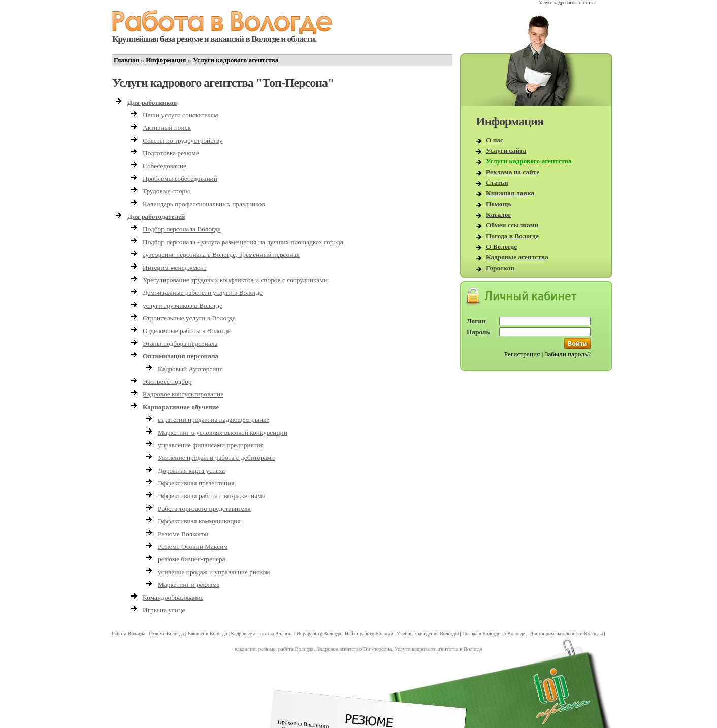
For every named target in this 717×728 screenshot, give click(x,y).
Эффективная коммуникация (199, 521)
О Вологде (501, 246)
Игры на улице (164, 610)
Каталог (499, 214)
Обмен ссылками (512, 225)
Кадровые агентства (517, 257)
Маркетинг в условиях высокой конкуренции (223, 432)
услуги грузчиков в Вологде (183, 305)
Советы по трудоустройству (183, 140)
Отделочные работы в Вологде (187, 331)
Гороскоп (500, 268)
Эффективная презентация (196, 483)
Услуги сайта (506, 151)
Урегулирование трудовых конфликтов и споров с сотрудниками (235, 280)
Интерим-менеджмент (175, 267)
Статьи (497, 183)
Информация (166, 60)
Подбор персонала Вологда (182, 229)
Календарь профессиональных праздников (204, 204)
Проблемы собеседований (180, 178)
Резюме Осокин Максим (193, 547)
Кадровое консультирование (183, 394)
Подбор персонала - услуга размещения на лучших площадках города (243, 242)
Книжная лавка (510, 193)
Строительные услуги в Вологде (189, 318)
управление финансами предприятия (211, 445)
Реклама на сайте (513, 172)
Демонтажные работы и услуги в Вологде (203, 293)
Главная (126, 60)
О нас (495, 140)
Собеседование (165, 166)
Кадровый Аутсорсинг (190, 369)
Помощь (499, 204)
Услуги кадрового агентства (236, 60)
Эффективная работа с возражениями (212, 496)
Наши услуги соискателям (181, 115)
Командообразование (173, 597)
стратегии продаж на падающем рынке (214, 420)
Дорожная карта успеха (191, 470)
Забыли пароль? (568, 354)
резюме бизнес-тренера (192, 559)
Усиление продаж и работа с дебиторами (216, 458)
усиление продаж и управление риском (214, 572)
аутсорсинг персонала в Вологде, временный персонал (221, 255)
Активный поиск (167, 128)
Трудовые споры (166, 191)
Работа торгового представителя (204, 508)
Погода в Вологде (512, 236)
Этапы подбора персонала (180, 343)
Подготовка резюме (171, 153)
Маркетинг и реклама (189, 585)
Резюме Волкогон (183, 534)
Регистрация (522, 354)
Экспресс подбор (167, 382)
